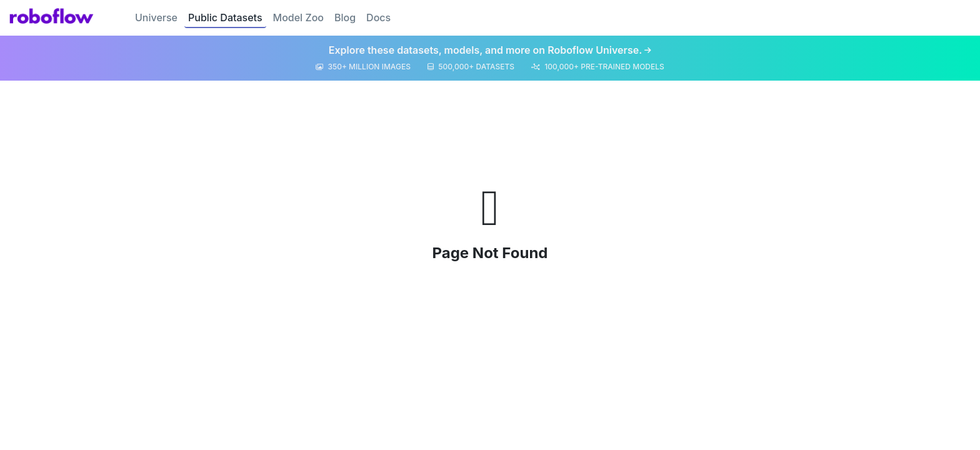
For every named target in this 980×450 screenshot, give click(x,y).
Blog (345, 17)
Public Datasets (225, 17)
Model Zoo (298, 17)
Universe (156, 17)
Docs (378, 17)
